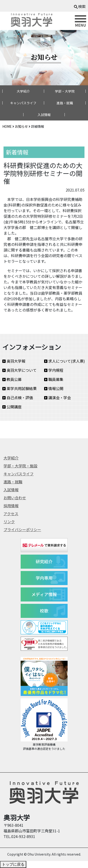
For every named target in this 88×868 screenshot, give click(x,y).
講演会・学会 (57, 398)
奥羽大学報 (14, 361)
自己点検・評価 (18, 398)
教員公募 (12, 379)
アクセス (11, 514)
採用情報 (11, 506)
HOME (7, 126)
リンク (9, 522)
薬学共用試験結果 (19, 388)
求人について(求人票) (65, 361)
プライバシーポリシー (22, 530)
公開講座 (12, 407)
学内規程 (54, 370)
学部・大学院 (65, 91)
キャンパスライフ (23, 103)
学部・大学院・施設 (20, 466)
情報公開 (54, 388)
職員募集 (54, 379)
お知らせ (21, 126)
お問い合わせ (15, 498)
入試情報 (44, 115)
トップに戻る (13, 864)
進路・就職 (65, 103)
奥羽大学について (19, 370)
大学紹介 (23, 91)
